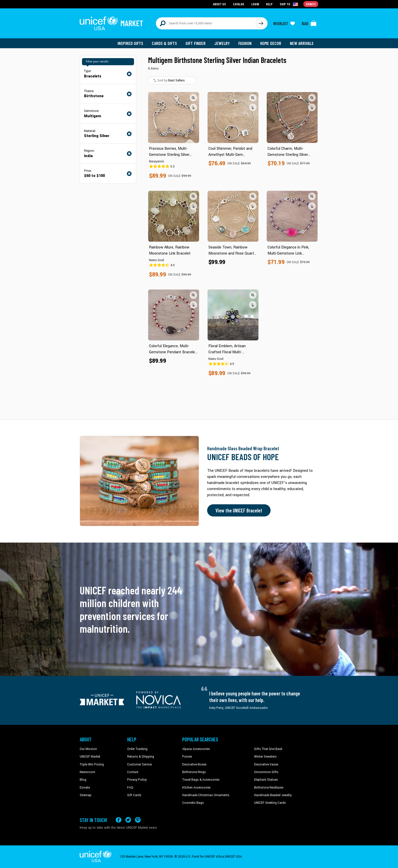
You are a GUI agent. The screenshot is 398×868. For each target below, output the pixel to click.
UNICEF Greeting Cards (270, 803)
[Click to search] (261, 23)
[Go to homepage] (111, 23)
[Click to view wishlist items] (284, 23)
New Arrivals (302, 43)
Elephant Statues (266, 780)
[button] (193, 98)
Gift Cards (134, 795)
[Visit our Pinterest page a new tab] (138, 820)
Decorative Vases (266, 764)
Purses (187, 757)
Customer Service (139, 764)
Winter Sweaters (265, 757)
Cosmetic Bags (193, 803)
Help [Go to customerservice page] (269, 4)
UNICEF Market (90, 757)
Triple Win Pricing (92, 764)
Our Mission (88, 749)
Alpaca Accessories (196, 749)
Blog (83, 780)
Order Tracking (137, 749)
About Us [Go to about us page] (219, 4)
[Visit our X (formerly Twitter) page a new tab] (128, 820)
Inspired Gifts (130, 43)
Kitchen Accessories (196, 788)
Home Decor (271, 43)
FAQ (130, 788)
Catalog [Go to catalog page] (239, 4)
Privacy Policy (137, 780)
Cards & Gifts (164, 43)
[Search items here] (206, 23)
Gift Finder (196, 43)
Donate (85, 788)
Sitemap (86, 795)
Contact (133, 772)
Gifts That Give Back (268, 749)
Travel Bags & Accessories (201, 780)
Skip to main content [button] (199, 0)
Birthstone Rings (194, 772)
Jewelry (222, 43)
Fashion (245, 43)
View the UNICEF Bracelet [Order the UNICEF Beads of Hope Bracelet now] (239, 510)
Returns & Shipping (141, 757)
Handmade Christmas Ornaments (206, 795)
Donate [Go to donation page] (311, 4)
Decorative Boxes (194, 764)
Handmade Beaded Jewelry (273, 795)
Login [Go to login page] (255, 4)
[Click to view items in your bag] (309, 23)
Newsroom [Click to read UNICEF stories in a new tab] (87, 772)
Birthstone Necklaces (269, 788)
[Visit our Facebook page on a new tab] (119, 820)
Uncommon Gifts (266, 772)
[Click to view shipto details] (289, 4)
